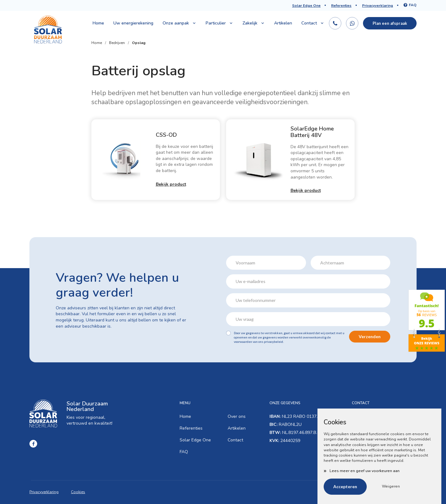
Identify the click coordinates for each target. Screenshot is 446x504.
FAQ (410, 5)
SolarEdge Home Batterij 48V (312, 132)
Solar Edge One (306, 6)
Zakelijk (254, 23)
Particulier (219, 23)
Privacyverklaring (378, 6)
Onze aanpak (179, 23)
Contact (313, 23)
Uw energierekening (133, 23)
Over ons (237, 416)
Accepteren (345, 486)
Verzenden (370, 336)
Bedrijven (117, 43)
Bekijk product (171, 184)
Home (98, 23)
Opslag (139, 43)
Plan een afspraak (390, 23)
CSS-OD (166, 135)
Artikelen (283, 23)
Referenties (341, 6)
